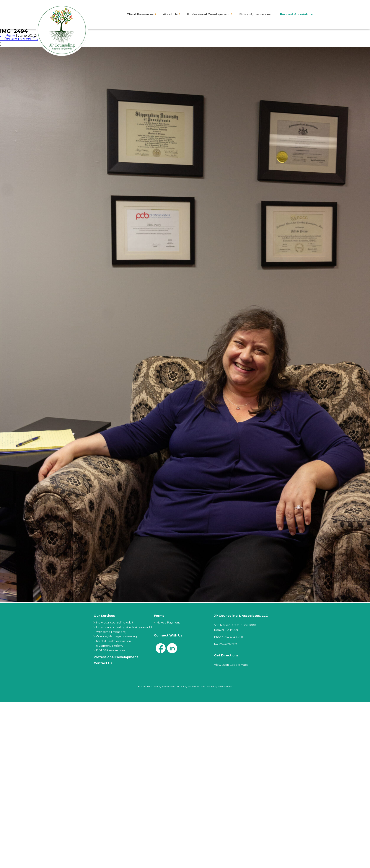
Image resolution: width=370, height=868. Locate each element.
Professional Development (208, 14)
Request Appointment (298, 14)
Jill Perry (8, 35)
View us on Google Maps (231, 665)
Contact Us (103, 663)
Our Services (104, 616)
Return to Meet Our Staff (24, 39)
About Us (170, 14)
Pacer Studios (225, 686)
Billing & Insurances (255, 14)
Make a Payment (168, 622)
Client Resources (140, 14)
